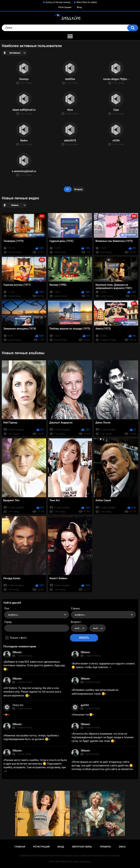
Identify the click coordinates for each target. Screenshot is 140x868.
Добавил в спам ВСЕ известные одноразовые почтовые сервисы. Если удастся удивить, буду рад (34, 665)
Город (8, 622)
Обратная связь (82, 847)
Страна (75, 608)
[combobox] (37, 615)
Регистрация (65, 7)
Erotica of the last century (58, 2)
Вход (79, 7)
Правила (105, 847)
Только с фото (18, 638)
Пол (7, 608)
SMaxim (17, 652)
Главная (20, 847)
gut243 (85, 705)
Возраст (76, 622)
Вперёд (78, 189)
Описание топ (83, 715)
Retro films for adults (87, 2)
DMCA (122, 847)
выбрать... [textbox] (14, 615)
